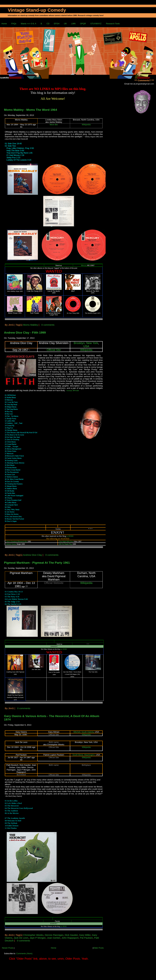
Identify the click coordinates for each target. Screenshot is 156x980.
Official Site (54, 350)
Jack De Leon (21, 938)
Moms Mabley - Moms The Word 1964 (31, 110)
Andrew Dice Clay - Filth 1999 (25, 333)
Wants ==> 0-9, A (28, 24)
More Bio (54, 125)
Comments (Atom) (24, 953)
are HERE (64, 649)
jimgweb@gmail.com (145, 84)
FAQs (14, 24)
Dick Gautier (71, 935)
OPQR (83, 24)
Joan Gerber (54, 938)
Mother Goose (11, 544)
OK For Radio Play (65, 544)
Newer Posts (8, 948)
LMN (73, 24)
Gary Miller (85, 935)
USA (86, 346)
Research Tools (113, 24)
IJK (65, 24)
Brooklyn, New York (86, 343)
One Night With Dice (66, 541)
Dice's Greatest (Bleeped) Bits (17, 541)
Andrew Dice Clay (32, 555)
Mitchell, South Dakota (84, 732)
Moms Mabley (31, 325)
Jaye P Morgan (38, 938)
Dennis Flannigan (54, 935)
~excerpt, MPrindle (72, 391)
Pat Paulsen (86, 938)
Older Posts (98, 948)
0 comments (48, 325)
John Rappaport (70, 938)
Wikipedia (86, 125)
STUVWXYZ (96, 24)
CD (48, 24)
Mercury (84, 265)
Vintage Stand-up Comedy (37, 10)
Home (4, 24)
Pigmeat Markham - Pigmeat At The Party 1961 (37, 563)
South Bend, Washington (84, 755)
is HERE (70, 536)
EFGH (57, 24)
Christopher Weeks (33, 935)
